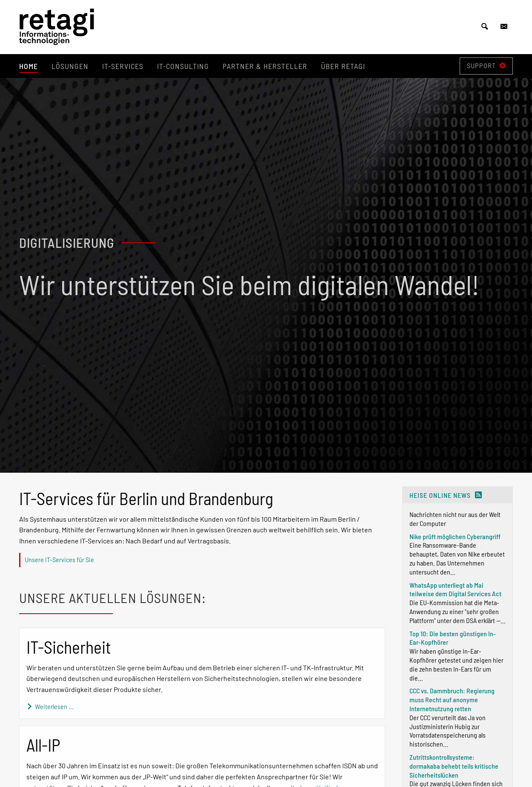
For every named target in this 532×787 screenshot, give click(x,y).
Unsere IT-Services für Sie (59, 560)
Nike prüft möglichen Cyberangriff (455, 536)
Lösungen (70, 66)
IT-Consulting (183, 66)
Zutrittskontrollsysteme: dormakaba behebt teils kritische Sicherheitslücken (454, 766)
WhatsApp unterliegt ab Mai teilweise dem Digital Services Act (455, 589)
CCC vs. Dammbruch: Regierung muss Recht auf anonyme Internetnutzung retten (452, 699)
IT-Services (123, 66)
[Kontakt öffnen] (504, 27)
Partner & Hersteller (265, 66)
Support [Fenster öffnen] (486, 66)
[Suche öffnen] (485, 27)
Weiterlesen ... (50, 707)
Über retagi (343, 66)
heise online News (440, 495)
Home (29, 66)
